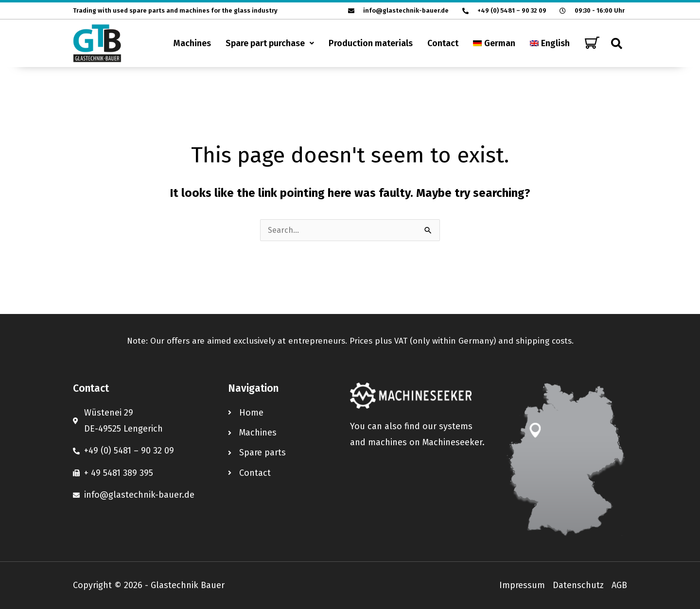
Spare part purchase (270, 43)
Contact (443, 43)
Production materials (371, 43)
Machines (192, 43)
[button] (270, 43)
